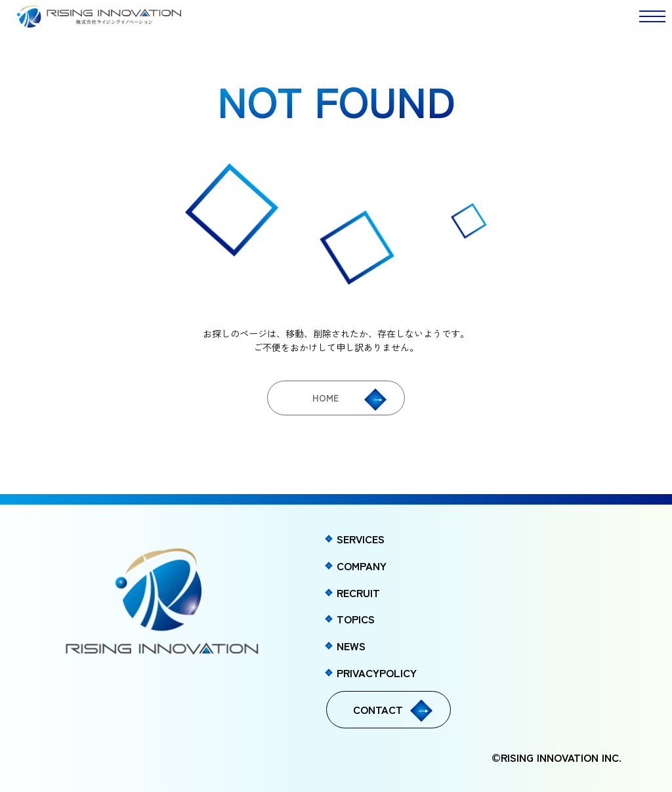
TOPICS (356, 619)
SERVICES (361, 539)
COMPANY (362, 566)
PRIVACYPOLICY (377, 673)
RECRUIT (358, 593)
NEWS (351, 646)
